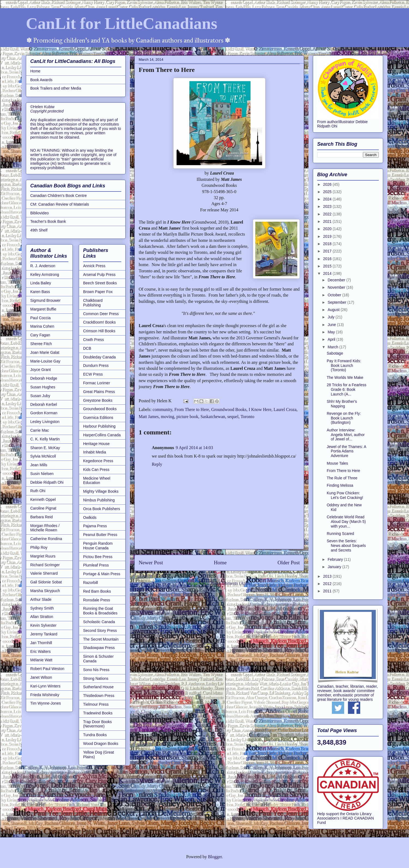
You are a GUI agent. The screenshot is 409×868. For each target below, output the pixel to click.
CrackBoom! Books (99, 322)
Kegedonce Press (98, 461)
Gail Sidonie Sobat (46, 582)
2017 (328, 251)
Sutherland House (98, 687)
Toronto (247, 417)
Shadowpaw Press (99, 648)
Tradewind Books (98, 713)
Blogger (215, 857)
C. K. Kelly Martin (45, 439)
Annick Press (94, 266)
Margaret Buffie (43, 309)
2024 (328, 199)
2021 (328, 221)
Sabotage (335, 353)
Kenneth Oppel (43, 500)
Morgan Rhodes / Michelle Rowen (45, 528)
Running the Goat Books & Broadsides (100, 611)
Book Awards (41, 80)
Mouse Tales (337, 463)
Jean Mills (39, 465)
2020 (328, 229)
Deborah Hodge (44, 378)
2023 (328, 206)
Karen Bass (40, 292)
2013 (328, 576)
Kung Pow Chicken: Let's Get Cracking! (345, 495)
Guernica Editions (98, 418)
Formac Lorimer (97, 383)
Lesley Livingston (45, 422)
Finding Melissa (340, 485)
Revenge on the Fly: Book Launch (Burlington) (344, 418)
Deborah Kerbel (44, 404)
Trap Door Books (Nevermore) (97, 724)
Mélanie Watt (41, 660)
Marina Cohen (42, 326)
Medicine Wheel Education (97, 481)
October (335, 295)
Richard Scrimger (45, 565)
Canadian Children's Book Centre (58, 196)
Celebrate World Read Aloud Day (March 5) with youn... (346, 522)
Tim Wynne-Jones (46, 703)
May (332, 332)
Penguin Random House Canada (98, 546)
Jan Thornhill (41, 643)
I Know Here (260, 409)
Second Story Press (100, 631)
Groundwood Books (229, 409)
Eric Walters (40, 651)
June (332, 325)
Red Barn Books (97, 591)
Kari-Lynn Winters (45, 686)
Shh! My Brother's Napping (342, 404)
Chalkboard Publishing (93, 303)
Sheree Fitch (41, 344)
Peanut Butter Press (100, 535)
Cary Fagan (40, 335)
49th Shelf (39, 230)
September (337, 302)
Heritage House (96, 444)
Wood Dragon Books (101, 744)
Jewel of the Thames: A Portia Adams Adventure (346, 451)
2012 (328, 584)
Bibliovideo (40, 213)
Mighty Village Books (101, 491)
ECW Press (93, 374)
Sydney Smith (42, 608)
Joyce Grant (40, 370)
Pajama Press (95, 526)
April (332, 339)
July (331, 317)
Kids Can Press (96, 470)
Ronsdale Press (97, 600)
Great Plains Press (99, 392)
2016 (328, 259)
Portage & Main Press (102, 574)
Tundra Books (95, 735)
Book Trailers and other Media (56, 88)
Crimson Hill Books (99, 331)
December (337, 280)
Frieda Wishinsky (45, 695)
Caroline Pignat (43, 508)
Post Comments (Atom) (231, 583)
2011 (328, 591)
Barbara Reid (42, 517)
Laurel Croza (285, 409)
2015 (328, 266)
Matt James (149, 417)
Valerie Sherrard (44, 573)
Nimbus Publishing (99, 500)
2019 (328, 236)
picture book (187, 417)
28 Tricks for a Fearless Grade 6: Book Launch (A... (347, 389)
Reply (157, 464)
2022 (328, 214)
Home (220, 563)
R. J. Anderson (43, 266)
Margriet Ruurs (43, 556)
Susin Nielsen (42, 474)
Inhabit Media (95, 452)
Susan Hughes (43, 387)
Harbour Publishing (99, 426)
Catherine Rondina (46, 539)
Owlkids (90, 517)
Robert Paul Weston (47, 669)
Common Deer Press (101, 314)
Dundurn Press (96, 366)
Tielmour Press (96, 704)
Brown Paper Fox (98, 292)
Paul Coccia (40, 318)
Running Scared (340, 534)
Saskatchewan (213, 417)
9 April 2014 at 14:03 (194, 448)
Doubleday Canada (99, 357)
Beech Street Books (100, 283)
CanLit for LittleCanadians (122, 23)
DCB (87, 348)
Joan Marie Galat (45, 352)
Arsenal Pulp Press (99, 275)
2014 (328, 273)
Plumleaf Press (96, 565)
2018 (328, 244)
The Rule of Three (342, 478)
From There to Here (192, 409)
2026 (328, 184)
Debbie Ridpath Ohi (47, 482)
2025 (328, 192)
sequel (233, 417)
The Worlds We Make (345, 377)
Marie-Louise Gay (45, 361)
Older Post (289, 563)
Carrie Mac (40, 430)
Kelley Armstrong (45, 275)
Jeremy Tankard (44, 634)
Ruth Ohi (38, 491)
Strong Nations (96, 678)
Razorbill (90, 583)
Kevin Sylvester (43, 625)
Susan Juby (40, 396)
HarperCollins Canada (102, 435)
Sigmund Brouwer (45, 300)
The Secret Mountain (101, 639)
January (335, 567)
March (333, 347)
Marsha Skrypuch (45, 591)
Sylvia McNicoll (43, 456)
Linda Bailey (41, 283)
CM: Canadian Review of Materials (60, 204)
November (337, 287)
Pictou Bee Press (98, 557)
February (336, 559)
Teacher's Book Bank (48, 221)
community (162, 409)
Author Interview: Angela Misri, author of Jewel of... (346, 435)
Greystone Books (98, 400)
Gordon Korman (44, 413)
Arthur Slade (41, 599)
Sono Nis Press (96, 670)
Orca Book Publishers (102, 509)
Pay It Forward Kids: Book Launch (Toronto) (344, 366)
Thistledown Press (99, 696)
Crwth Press (93, 340)
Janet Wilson (41, 677)
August (334, 310)
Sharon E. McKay (45, 448)
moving (167, 417)
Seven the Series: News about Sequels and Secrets (346, 546)
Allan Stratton (42, 617)
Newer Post (151, 563)
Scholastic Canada (99, 622)
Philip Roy (39, 547)
